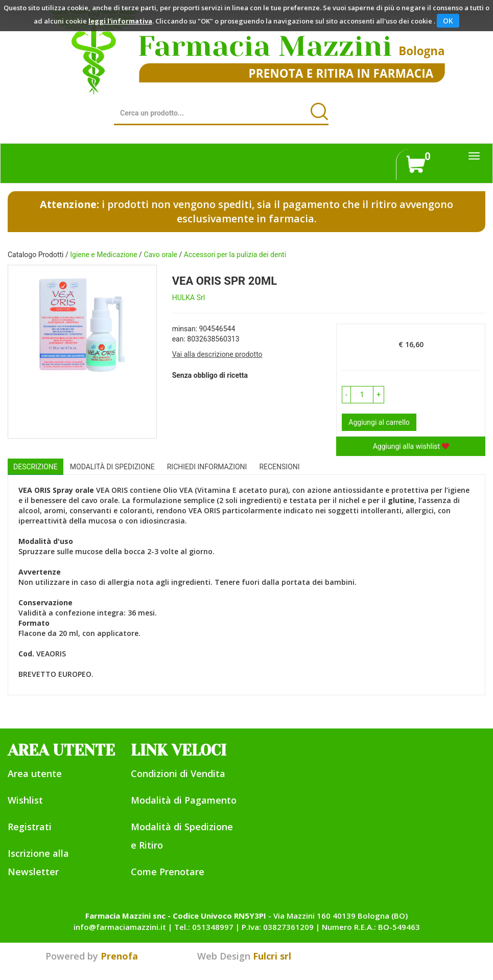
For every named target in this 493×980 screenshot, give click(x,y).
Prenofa (119, 956)
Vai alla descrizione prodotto (217, 354)
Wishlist (25, 800)
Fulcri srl (272, 956)
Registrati (30, 827)
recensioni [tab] (279, 467)
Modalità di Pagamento (184, 800)
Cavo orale (160, 255)
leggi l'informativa (120, 21)
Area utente (35, 773)
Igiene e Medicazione (103, 255)
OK (448, 21)
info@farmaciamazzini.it (120, 927)
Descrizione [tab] (36, 467)
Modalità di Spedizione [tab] (112, 467)
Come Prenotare (168, 872)
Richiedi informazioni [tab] (207, 467)
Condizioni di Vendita (178, 773)
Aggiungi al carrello (379, 422)
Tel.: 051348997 (204, 927)
